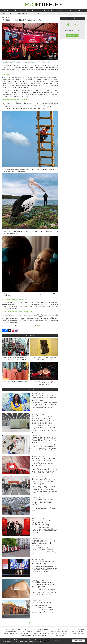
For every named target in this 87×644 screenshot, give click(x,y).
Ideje (65, 10)
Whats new (5, 18)
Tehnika (36, 13)
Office (14, 13)
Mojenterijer (5, 629)
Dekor (70, 10)
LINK (39, 326)
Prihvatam (79, 641)
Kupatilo (35, 10)
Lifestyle (30, 13)
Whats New (21, 13)
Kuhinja (42, 10)
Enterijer (20, 10)
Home (4, 10)
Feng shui (76, 10)
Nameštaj (28, 10)
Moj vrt (56, 10)
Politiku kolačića (38, 642)
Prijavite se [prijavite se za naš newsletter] (72, 35)
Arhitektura (12, 10)
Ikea (61, 10)
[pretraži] (84, 14)
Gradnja (49, 10)
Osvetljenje (7, 13)
